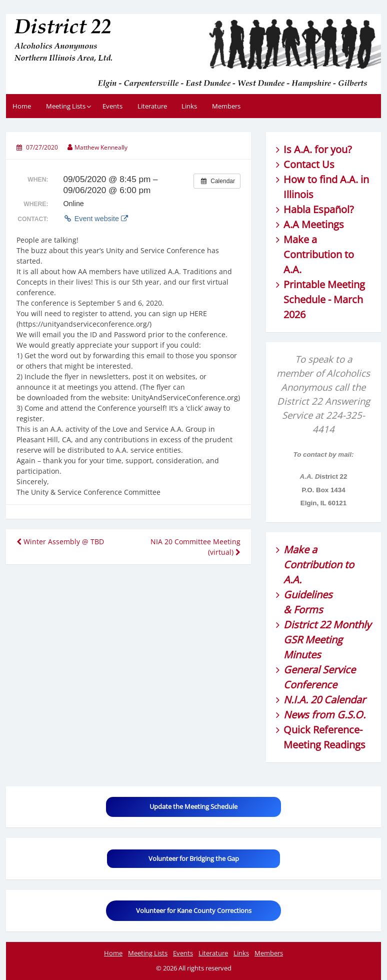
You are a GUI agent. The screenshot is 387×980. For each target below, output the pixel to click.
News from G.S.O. (324, 715)
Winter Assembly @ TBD (60, 542)
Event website (95, 219)
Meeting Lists (66, 106)
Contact (301, 164)
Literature (152, 106)
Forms (308, 610)
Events (112, 106)
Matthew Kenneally (101, 147)
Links (189, 106)
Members (226, 106)
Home (22, 106)
